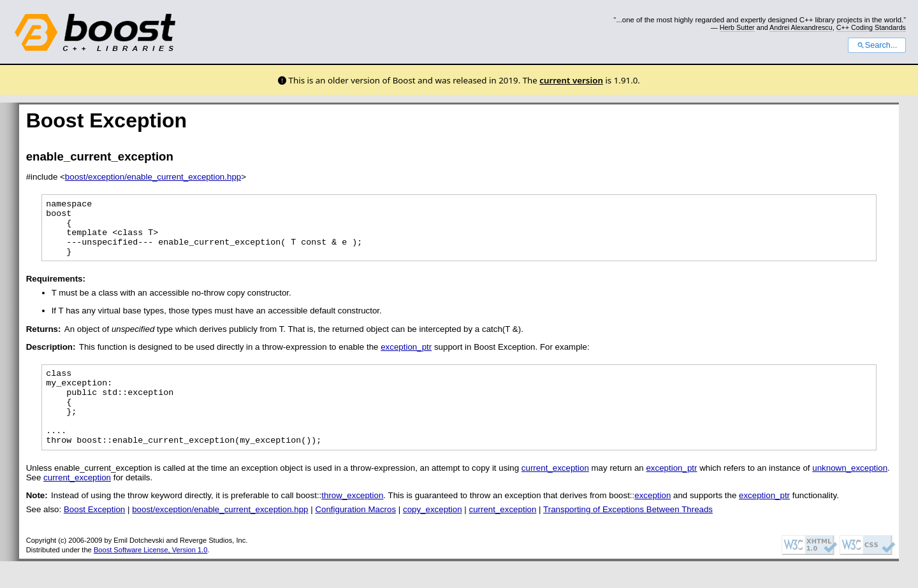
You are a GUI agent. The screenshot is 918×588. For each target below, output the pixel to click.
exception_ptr (406, 358)
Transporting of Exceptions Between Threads (628, 536)
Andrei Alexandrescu (801, 27)
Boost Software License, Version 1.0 (150, 577)
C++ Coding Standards (871, 27)
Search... (877, 45)
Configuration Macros (355, 536)
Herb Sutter (737, 27)
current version (571, 80)
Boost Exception (94, 536)
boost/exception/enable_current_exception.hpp (153, 177)
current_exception (555, 495)
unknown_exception (850, 495)
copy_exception (433, 536)
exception (652, 522)
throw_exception (352, 522)
